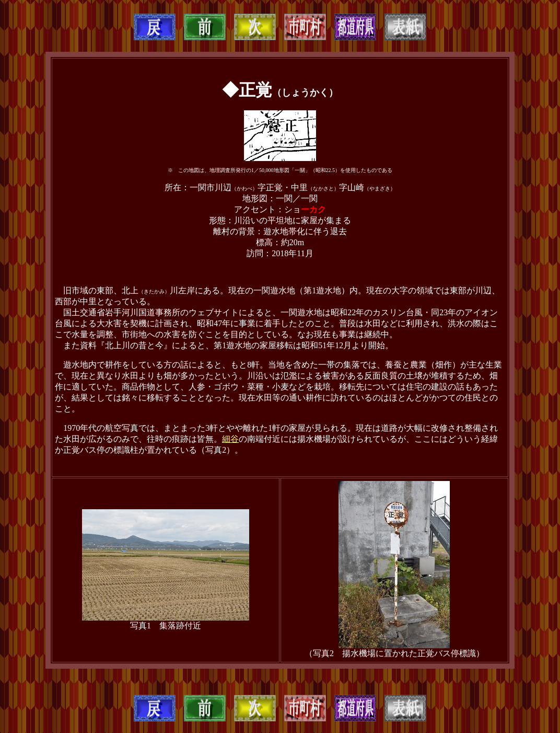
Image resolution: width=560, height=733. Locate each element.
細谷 (230, 439)
